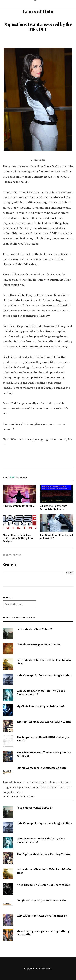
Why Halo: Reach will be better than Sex (43, 916)
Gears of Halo (38, 11)
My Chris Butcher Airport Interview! (40, 706)
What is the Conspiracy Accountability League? (57, 498)
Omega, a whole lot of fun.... (19, 496)
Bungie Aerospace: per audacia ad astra (42, 768)
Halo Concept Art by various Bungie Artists (44, 675)
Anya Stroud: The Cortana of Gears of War (43, 885)
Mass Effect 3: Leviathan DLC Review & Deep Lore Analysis (19, 528)
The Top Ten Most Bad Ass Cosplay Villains (44, 722)
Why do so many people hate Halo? (39, 645)
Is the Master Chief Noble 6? (35, 629)
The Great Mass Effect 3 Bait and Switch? (57, 527)
